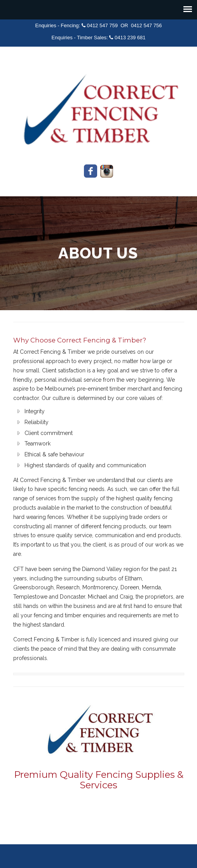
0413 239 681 (130, 38)
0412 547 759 (102, 25)
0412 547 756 (146, 25)
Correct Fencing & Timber (99, 107)
